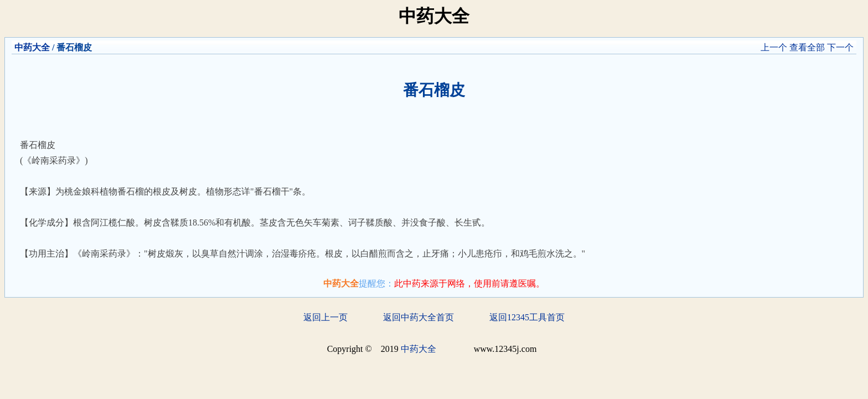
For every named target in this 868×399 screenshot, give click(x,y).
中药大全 (32, 47)
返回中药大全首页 (418, 317)
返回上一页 (325, 317)
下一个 (840, 47)
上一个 (774, 47)
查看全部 (807, 47)
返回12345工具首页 (527, 317)
